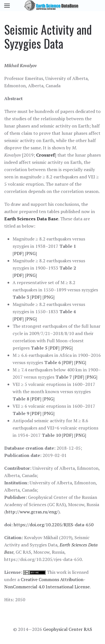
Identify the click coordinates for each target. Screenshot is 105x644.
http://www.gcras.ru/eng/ (32, 512)
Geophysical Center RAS (68, 629)
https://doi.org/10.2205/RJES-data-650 (54, 525)
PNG (31, 253)
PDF (18, 253)
